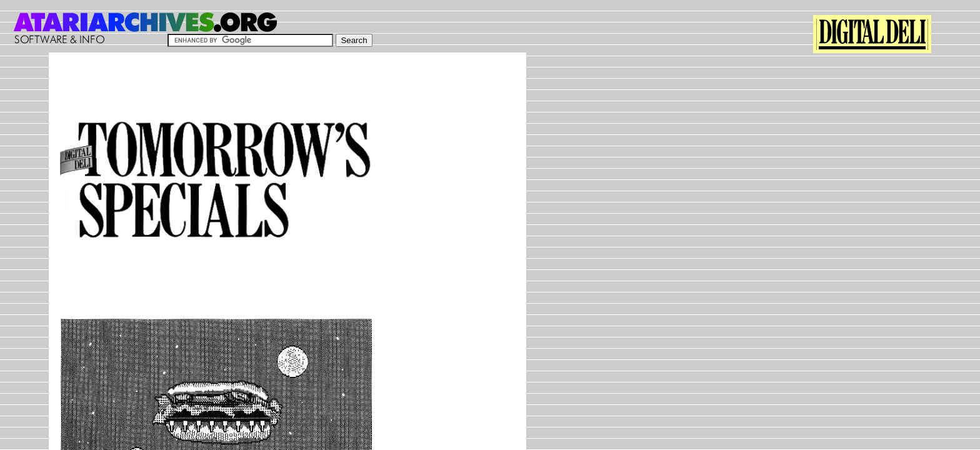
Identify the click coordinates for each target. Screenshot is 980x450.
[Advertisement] (287, 92)
